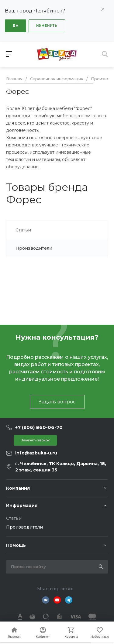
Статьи (14, 518)
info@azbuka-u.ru (36, 453)
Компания (18, 488)
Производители (24, 527)
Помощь (16, 545)
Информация (22, 505)
